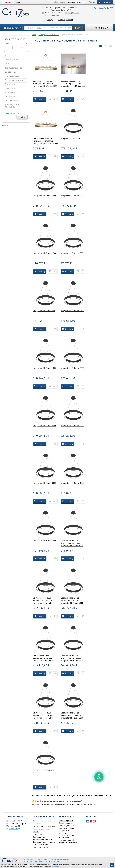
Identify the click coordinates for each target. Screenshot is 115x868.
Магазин (8, 2)
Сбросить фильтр (12, 114)
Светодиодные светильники (44, 826)
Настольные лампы (40, 847)
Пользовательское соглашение (67, 836)
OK (112, 865)
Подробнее (56, 866)
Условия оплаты (66, 823)
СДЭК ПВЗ (63, 833)
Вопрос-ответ (65, 831)
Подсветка (37, 823)
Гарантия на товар (67, 828)
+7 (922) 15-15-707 (103, 8)
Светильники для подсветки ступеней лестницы (44, 843)
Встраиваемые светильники (44, 821)
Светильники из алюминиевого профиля (42, 838)
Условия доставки (66, 20)
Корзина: (99, 28)
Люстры (36, 832)
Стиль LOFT (37, 834)
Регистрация (105, 2)
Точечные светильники (42, 829)
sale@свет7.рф (72, 13)
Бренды (50, 20)
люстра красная (65, 28)
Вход (92, 2)
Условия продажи (66, 821)
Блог (18, 2)
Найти (78, 28)
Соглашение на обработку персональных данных (70, 841)
